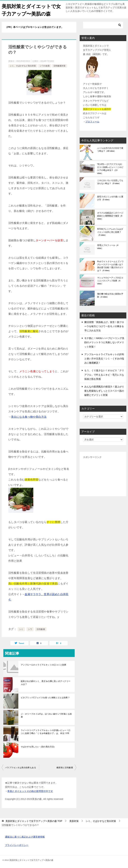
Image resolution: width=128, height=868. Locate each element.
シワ (30, 629)
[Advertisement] (103, 476)
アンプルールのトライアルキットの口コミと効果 (44, 665)
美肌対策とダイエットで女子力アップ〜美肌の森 (30, 10)
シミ (21, 629)
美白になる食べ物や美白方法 (29, 417)
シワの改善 (45, 66)
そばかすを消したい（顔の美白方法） (38, 747)
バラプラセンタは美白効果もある (20, 768)
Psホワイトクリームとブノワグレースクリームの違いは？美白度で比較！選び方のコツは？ (110, 266)
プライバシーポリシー (17, 845)
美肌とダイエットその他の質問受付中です (30, 791)
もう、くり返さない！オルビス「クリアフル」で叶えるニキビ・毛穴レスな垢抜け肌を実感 (104, 375)
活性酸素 (41, 629)
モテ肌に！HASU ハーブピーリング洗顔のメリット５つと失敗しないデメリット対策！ (104, 342)
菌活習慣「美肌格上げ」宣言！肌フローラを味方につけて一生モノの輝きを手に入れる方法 (104, 326)
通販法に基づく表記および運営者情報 (25, 837)
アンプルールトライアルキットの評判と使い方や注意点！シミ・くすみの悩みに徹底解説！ (104, 359)
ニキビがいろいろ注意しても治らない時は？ (110, 182)
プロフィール (92, 122)
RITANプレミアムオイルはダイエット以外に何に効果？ (110, 232)
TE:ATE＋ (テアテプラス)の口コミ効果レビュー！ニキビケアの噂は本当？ (110, 169)
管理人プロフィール (108, 247)
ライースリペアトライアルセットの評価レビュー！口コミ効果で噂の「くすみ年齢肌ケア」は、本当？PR (46, 732)
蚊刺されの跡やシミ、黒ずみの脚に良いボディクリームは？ (46, 683)
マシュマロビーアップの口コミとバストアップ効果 (110, 281)
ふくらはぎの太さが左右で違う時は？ (110, 150)
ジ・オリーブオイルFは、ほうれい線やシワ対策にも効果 (46, 715)
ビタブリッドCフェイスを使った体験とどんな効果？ (45, 698)
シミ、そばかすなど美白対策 (23, 66)
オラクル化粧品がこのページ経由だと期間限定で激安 (110, 216)
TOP (34, 821)
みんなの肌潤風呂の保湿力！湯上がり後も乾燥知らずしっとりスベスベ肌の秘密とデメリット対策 (104, 391)
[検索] (103, 25)
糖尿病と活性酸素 (65, 768)
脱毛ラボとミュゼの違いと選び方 (110, 198)
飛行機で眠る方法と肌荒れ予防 (110, 295)
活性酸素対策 (59, 66)
